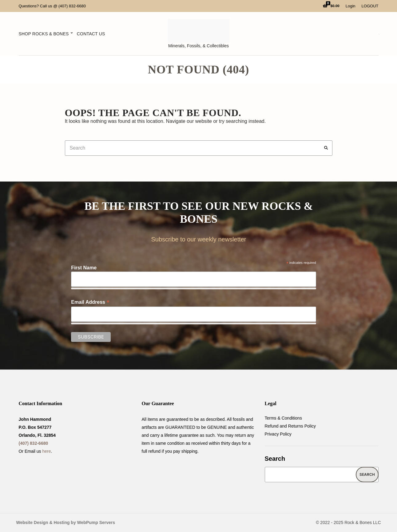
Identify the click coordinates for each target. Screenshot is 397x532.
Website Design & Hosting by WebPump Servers (66, 522)
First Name (84, 268)
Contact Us (91, 34)
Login (351, 6)
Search (275, 459)
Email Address (90, 302)
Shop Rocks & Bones (44, 34)
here (47, 451)
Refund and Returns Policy (290, 426)
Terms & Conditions (283, 418)
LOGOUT (370, 6)
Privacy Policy (278, 434)
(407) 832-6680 (34, 443)
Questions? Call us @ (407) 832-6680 (52, 6)
